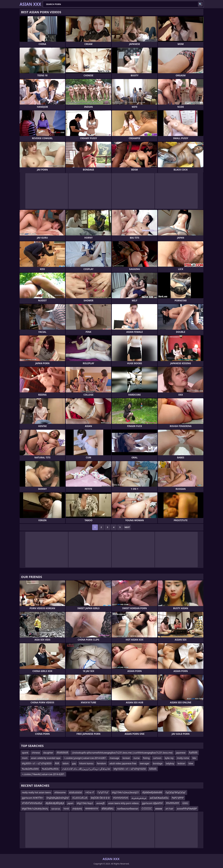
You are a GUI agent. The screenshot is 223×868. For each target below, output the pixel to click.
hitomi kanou (86, 763)
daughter (48, 753)
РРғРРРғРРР (173, 803)
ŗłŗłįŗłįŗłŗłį (77, 809)
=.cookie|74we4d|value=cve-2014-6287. (43, 774)
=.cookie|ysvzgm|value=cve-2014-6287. (85, 758)
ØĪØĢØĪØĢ (108, 809)
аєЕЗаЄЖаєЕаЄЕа (159, 798)
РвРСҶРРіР (178, 798)
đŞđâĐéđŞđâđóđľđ (152, 792)
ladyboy (170, 763)
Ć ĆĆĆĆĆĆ (147, 809)
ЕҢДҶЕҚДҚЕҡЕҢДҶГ (58, 798)
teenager (144, 763)
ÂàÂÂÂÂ (193, 753)
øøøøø (159, 809)
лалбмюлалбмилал (128, 809)
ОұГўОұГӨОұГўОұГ (176, 792)
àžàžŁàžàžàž (75, 792)
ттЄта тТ (90, 792)
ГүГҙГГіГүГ (103, 792)
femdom (101, 763)
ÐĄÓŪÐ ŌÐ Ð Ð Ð (100, 798)
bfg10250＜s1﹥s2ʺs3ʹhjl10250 (130, 769)
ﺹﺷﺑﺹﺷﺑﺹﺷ (139, 798)
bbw (191, 763)
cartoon (157, 758)
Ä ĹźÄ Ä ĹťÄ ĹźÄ (80, 798)
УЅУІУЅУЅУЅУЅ (121, 798)
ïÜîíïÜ (185, 803)
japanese (181, 753)
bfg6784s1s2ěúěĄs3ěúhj (35, 809)
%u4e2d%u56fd (30, 769)
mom (25, 758)
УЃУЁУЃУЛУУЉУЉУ (32, 803)
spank (25, 753)
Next (127, 527)
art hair (169, 809)
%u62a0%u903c (50, 769)
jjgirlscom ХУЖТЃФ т (33, 798)
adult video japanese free (123, 763)
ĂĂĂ (57, 763)
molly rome (183, 758)
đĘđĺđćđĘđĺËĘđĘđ (55, 803)
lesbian (181, 763)
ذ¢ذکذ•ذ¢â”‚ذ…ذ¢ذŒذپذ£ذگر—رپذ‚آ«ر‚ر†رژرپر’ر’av (86, 769)
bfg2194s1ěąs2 (85, 803)
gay (74, 763)
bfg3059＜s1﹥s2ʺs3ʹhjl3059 (37, 763)
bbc (194, 758)
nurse (136, 758)
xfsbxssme (60, 792)
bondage (158, 763)
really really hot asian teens (36, 792)
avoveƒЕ (100, 803)
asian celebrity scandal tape (46, 758)
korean (126, 758)
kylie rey (169, 758)
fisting (146, 758)
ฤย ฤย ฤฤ (56, 809)
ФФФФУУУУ (92, 809)
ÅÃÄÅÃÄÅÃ (62, 753)
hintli (66, 809)
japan (70, 803)
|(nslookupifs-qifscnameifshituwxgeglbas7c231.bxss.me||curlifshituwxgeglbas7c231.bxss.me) (122, 753)
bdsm (66, 763)
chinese (36, 753)
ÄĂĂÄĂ (153, 769)
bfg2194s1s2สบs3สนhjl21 (125, 792)
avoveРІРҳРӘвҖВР (187, 809)
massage (114, 758)
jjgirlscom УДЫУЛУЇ (152, 803)
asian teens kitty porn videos (123, 803)
